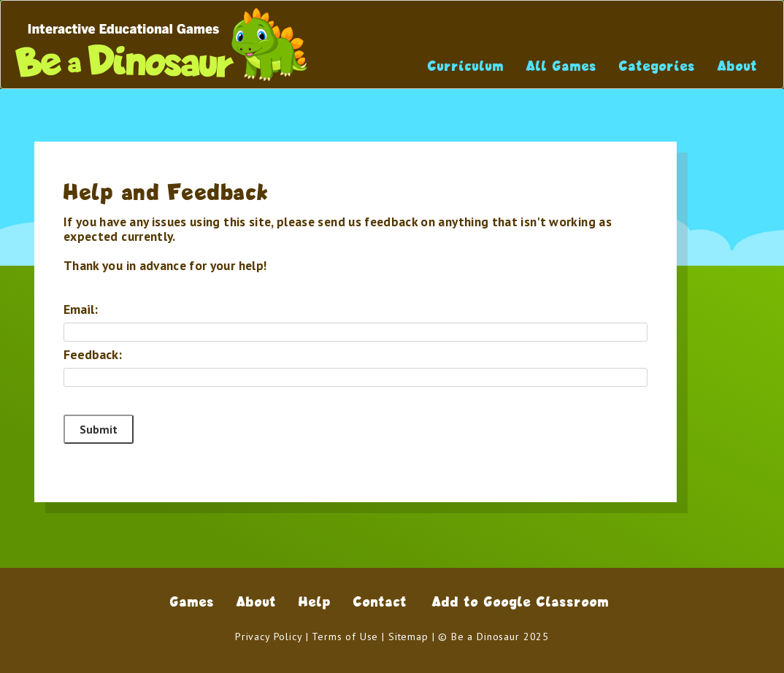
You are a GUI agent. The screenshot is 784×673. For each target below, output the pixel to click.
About (738, 66)
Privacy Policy (269, 637)
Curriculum (466, 66)
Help (315, 602)
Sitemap (408, 637)
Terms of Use (345, 637)
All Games (562, 66)
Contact (380, 602)
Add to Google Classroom (521, 602)
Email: (81, 309)
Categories (657, 66)
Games (192, 602)
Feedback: (93, 355)
